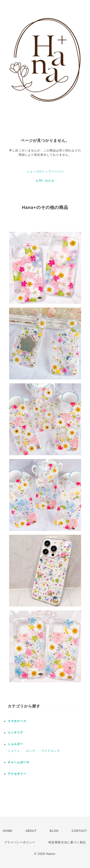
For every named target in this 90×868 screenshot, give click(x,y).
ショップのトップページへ (45, 172)
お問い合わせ (45, 181)
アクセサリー (17, 774)
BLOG (54, 831)
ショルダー (15, 744)
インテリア (15, 733)
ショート (14, 751)
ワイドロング (51, 751)
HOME (8, 831)
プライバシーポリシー (20, 842)
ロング (31, 751)
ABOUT (31, 831)
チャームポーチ (19, 762)
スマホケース (17, 721)
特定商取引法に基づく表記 (67, 842)
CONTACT (79, 831)
